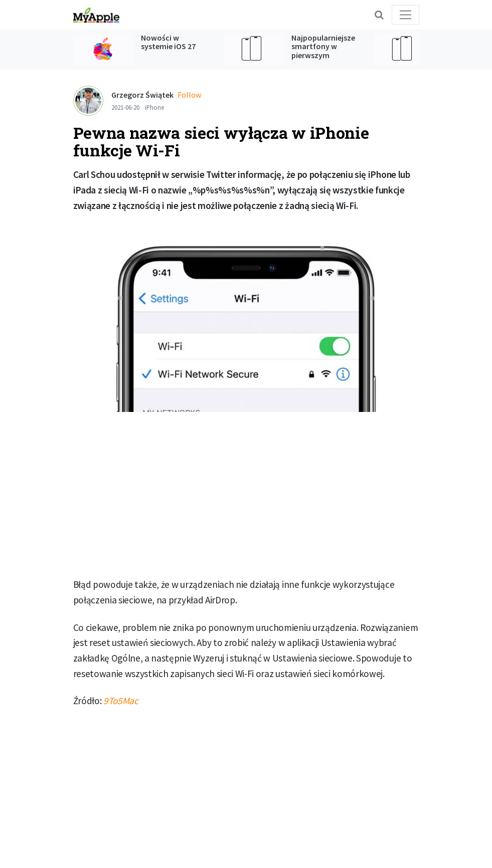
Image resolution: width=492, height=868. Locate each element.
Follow (189, 95)
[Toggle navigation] (405, 15)
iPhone (154, 107)
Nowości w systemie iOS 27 (168, 42)
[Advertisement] (246, 495)
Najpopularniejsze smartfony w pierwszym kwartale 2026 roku (325, 51)
